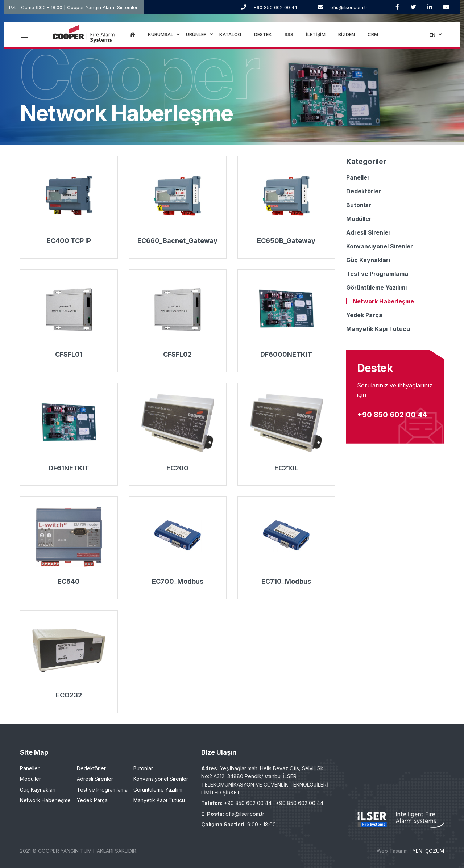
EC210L (286, 468)
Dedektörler (364, 191)
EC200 (177, 468)
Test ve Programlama (377, 274)
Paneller (358, 177)
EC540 (69, 581)
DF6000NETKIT (286, 354)
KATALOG (230, 34)
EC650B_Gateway (286, 241)
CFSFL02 (177, 354)
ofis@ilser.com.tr (349, 7)
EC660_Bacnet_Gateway (177, 241)
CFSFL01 (69, 354)
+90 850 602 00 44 (275, 7)
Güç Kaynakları (368, 260)
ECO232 (69, 695)
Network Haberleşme (383, 301)
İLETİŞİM (316, 34)
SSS (289, 34)
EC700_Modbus (178, 581)
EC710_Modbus (286, 581)
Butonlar (359, 205)
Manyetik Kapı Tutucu (378, 329)
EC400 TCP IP (69, 241)
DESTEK (263, 34)
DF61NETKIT (69, 468)
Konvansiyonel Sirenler (380, 246)
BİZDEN (347, 34)
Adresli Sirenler (368, 232)
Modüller (359, 219)
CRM (373, 34)
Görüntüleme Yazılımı (376, 288)
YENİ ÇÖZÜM (428, 851)
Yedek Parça (364, 315)
